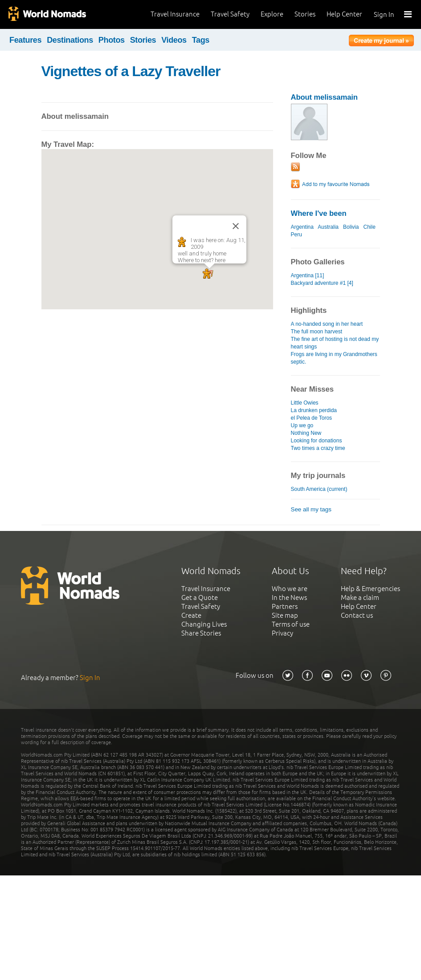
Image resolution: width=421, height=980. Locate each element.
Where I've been (319, 213)
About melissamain (324, 97)
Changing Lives (204, 624)
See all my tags (311, 509)
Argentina (302, 227)
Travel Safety (230, 14)
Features (25, 40)
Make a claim (360, 597)
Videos (174, 40)
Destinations (70, 40)
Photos (112, 40)
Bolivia (351, 227)
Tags (201, 40)
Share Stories (201, 633)
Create (191, 615)
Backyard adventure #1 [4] (322, 283)
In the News (289, 597)
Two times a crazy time (318, 448)
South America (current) (319, 489)
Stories (305, 14)
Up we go (302, 425)
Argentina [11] (308, 275)
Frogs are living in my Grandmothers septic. (334, 358)
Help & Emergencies (370, 589)
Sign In (384, 14)
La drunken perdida (314, 410)
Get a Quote (200, 597)
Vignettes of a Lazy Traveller (131, 71)
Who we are (290, 589)
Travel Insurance (175, 14)
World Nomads (47, 14)
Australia (328, 227)
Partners (285, 606)
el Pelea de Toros (312, 418)
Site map (285, 615)
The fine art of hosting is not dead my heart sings (335, 343)
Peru (296, 235)
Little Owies (305, 403)
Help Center (344, 14)
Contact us (357, 615)
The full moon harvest (317, 332)
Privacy (282, 633)
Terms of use (291, 624)
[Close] (236, 226)
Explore (272, 14)
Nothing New (306, 433)
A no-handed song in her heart (327, 324)
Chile (369, 227)
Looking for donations (317, 441)
